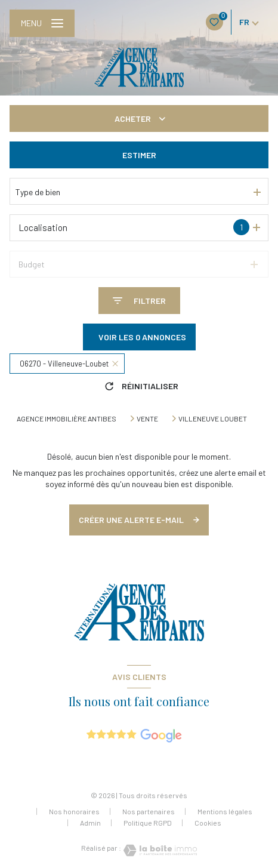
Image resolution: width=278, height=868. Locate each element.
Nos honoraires (74, 811)
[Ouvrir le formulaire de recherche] (139, 301)
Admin (90, 823)
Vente (147, 418)
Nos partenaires (149, 811)
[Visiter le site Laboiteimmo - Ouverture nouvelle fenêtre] (159, 850)
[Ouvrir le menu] (42, 23)
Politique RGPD (148, 823)
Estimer (139, 155)
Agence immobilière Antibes (67, 418)
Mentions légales (225, 811)
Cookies (208, 823)
